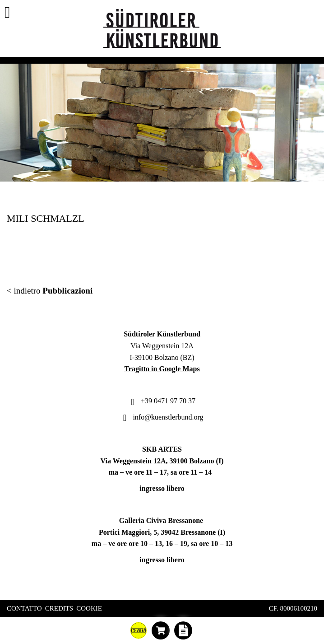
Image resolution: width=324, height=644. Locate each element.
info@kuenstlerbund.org (162, 417)
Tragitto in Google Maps (162, 369)
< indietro (50, 291)
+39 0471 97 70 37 (162, 401)
